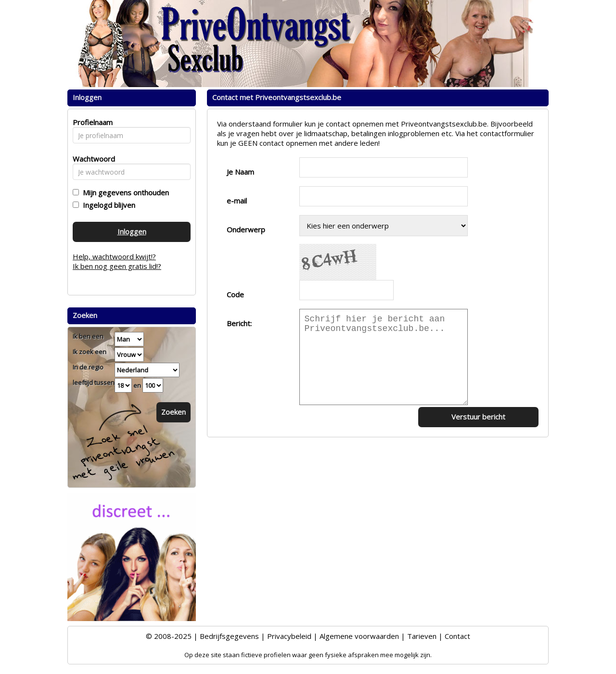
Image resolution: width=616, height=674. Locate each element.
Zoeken (173, 412)
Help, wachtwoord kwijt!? (114, 256)
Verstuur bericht (478, 417)
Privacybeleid (289, 636)
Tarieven (422, 636)
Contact (457, 636)
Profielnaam (91, 122)
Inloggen (132, 231)
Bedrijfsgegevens (229, 636)
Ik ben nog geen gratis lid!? (117, 266)
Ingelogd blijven (107, 205)
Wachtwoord (91, 159)
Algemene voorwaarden (359, 636)
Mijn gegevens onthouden (124, 192)
